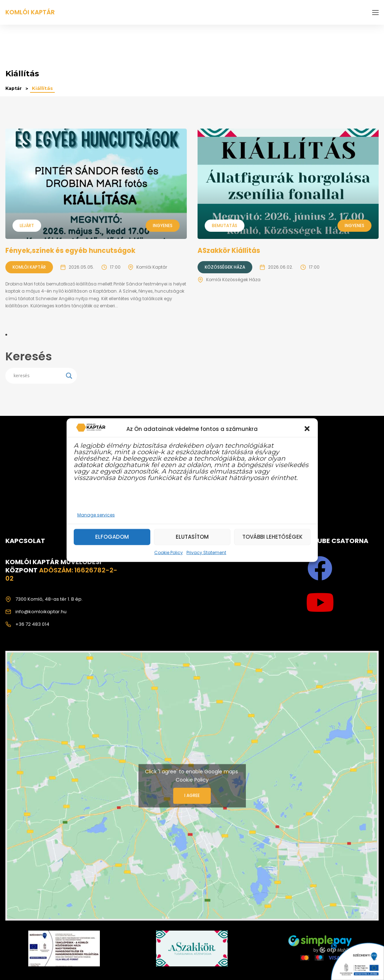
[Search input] (38, 376)
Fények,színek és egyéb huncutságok (72, 251)
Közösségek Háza (225, 267)
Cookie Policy (169, 552)
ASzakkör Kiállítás (230, 251)
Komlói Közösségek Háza (233, 280)
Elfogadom (112, 537)
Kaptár (14, 88)
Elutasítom (192, 537)
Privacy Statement (206, 552)
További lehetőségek (272, 537)
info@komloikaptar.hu (41, 612)
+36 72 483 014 (32, 624)
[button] (307, 429)
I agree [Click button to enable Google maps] (192, 796)
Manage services (96, 515)
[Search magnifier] (69, 376)
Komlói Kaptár (29, 267)
